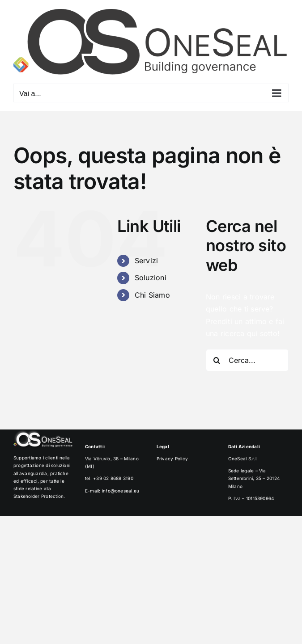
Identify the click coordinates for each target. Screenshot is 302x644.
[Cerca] (217, 360)
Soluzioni (151, 278)
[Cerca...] (247, 360)
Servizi (147, 261)
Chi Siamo (152, 295)
